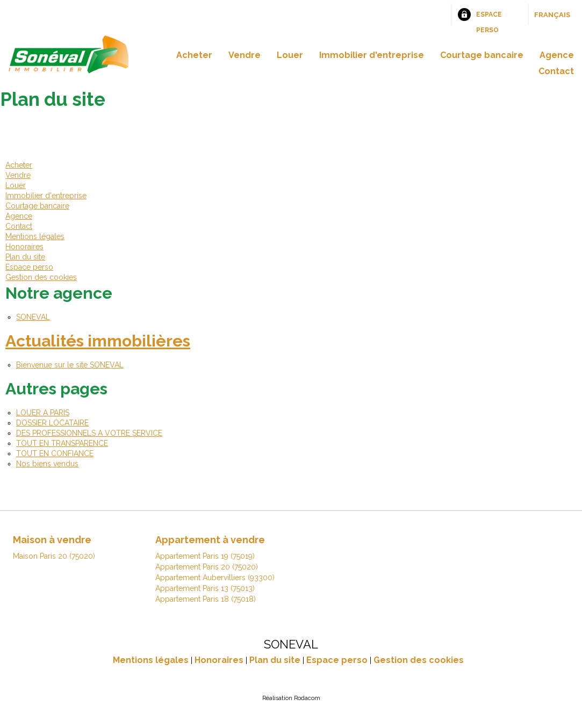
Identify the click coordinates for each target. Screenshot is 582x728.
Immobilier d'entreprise (372, 55)
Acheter (194, 55)
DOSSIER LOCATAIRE (52, 423)
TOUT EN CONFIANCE (55, 453)
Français (552, 15)
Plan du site (25, 257)
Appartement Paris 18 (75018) (206, 599)
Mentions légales (35, 236)
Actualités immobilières (98, 341)
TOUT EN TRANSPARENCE (62, 443)
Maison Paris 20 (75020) (54, 556)
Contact (556, 71)
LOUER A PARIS (43, 413)
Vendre (245, 55)
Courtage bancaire (482, 55)
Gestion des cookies (41, 277)
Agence (557, 55)
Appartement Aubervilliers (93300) (215, 578)
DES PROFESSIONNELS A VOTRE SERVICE (89, 433)
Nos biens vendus (47, 464)
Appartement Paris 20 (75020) (207, 567)
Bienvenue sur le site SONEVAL (70, 365)
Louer (290, 55)
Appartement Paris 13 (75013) (205, 588)
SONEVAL (33, 317)
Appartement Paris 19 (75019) (205, 556)
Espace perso (489, 18)
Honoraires (24, 247)
